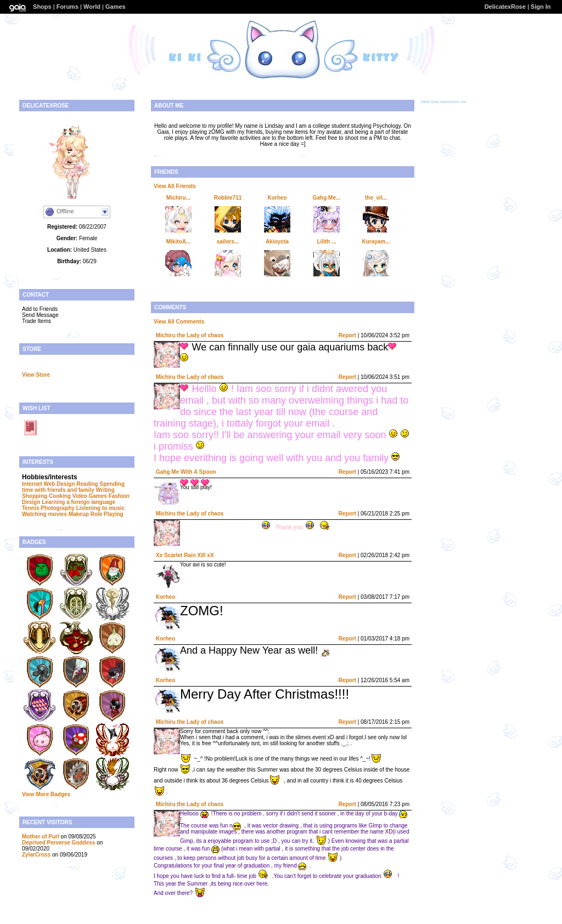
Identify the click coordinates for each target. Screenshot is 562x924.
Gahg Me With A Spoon (186, 472)
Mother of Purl (41, 837)
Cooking (60, 496)
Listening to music (100, 508)
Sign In (541, 7)
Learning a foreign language (78, 502)
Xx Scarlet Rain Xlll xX (185, 555)
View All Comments (179, 322)
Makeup (79, 514)
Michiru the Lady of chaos (190, 335)
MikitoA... (178, 242)
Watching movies (44, 514)
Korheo (277, 198)
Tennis (30, 508)
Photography (58, 508)
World (92, 7)
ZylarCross (36, 855)
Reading (87, 484)
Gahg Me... (327, 198)
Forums (68, 7)
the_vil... (376, 198)
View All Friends (175, 186)
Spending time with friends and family (73, 487)
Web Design (59, 484)
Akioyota (277, 242)
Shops (42, 7)
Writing (105, 490)
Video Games (90, 496)
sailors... (228, 242)
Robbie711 (228, 198)
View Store (36, 375)
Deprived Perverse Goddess (58, 843)
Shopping (35, 496)
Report (347, 335)
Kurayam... (376, 242)
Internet (32, 484)
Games (116, 7)
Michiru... (178, 198)
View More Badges (46, 794)
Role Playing (107, 514)
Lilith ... (327, 242)
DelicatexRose (505, 7)
